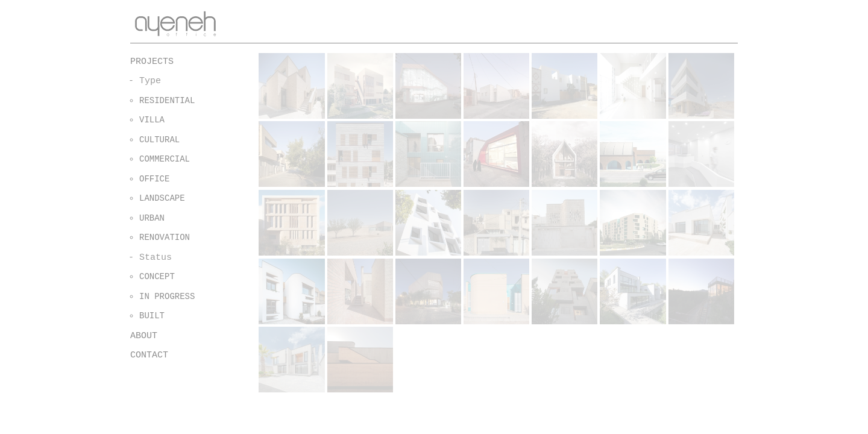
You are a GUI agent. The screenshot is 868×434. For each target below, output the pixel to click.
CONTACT (149, 355)
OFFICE (154, 179)
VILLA (152, 120)
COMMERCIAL (165, 159)
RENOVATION (165, 237)
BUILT (152, 316)
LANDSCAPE (162, 198)
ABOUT (144, 336)
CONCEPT (157, 277)
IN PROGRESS (167, 297)
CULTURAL (159, 140)
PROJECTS (152, 62)
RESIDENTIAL (167, 101)
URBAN (152, 218)
